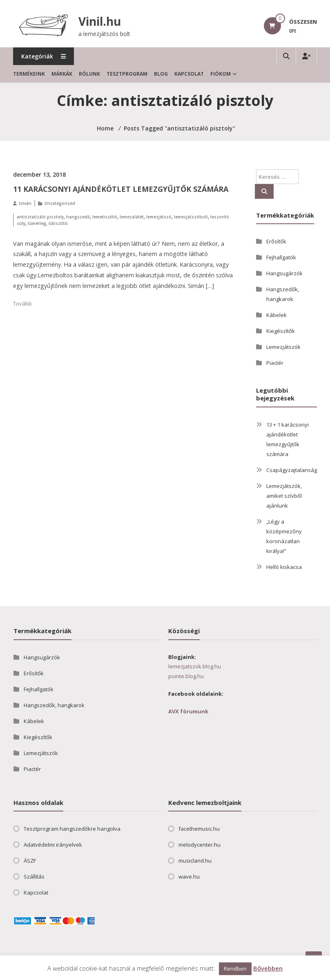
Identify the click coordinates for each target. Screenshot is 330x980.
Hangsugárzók (284, 273)
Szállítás (34, 877)
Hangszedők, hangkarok (54, 705)
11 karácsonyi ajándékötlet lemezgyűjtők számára (121, 189)
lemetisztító (105, 217)
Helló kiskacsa (284, 567)
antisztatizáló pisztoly (40, 217)
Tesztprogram (127, 74)
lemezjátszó (159, 217)
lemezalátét (132, 217)
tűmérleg (37, 223)
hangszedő (78, 217)
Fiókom (221, 74)
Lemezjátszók (283, 347)
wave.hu (189, 877)
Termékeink (29, 74)
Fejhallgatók (281, 257)
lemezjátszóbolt (191, 217)
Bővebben (268, 968)
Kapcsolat (189, 74)
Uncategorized (60, 203)
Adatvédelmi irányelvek (53, 845)
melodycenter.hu (200, 845)
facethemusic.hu (199, 829)
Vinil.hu (100, 21)
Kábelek (276, 315)
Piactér (275, 363)
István (25, 203)
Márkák (62, 74)
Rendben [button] (235, 969)
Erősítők (276, 241)
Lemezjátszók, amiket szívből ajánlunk (284, 496)
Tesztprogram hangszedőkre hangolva (72, 829)
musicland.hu (195, 861)
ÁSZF (30, 861)
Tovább (22, 303)
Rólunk (89, 74)
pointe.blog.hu (186, 676)
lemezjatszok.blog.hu (195, 666)
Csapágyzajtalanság (292, 470)
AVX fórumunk (188, 711)
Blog (161, 74)
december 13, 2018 (39, 174)
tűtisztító (58, 223)
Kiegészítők (281, 331)
